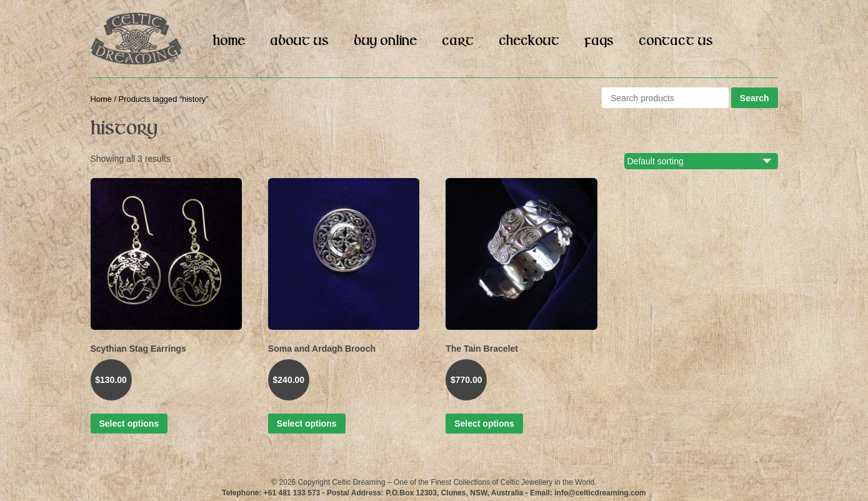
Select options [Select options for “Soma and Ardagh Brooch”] (307, 424)
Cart (458, 41)
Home (229, 41)
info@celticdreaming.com (600, 493)
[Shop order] (708, 161)
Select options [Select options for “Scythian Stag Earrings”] (129, 424)
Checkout (529, 41)
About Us (299, 41)
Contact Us (676, 41)
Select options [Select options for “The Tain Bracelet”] (484, 424)
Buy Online (385, 41)
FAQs (599, 41)
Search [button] (755, 98)
